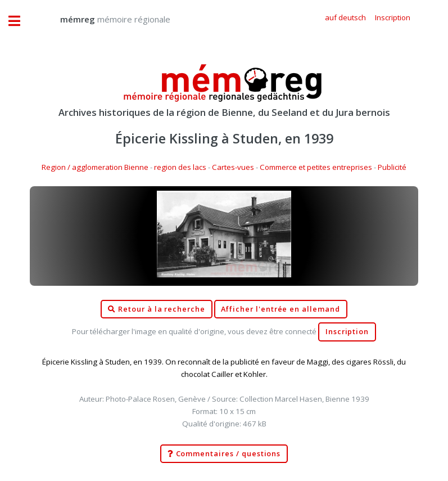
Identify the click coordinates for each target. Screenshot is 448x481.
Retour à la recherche (157, 309)
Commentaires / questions (224, 454)
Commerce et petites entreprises (316, 167)
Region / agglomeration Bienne (95, 167)
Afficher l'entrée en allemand (280, 309)
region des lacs (180, 167)
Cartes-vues (233, 167)
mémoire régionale (104, 19)
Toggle (20, 21)
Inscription (347, 332)
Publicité (392, 167)
